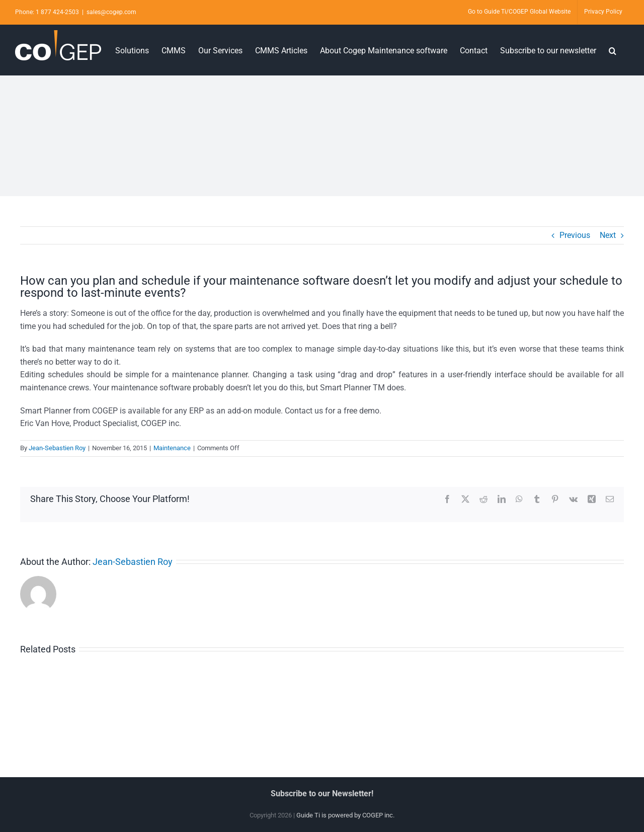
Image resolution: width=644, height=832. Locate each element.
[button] (613, 50)
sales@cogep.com (111, 12)
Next (608, 235)
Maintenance (172, 448)
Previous (575, 235)
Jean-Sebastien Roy (57, 448)
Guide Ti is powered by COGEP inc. (345, 815)
